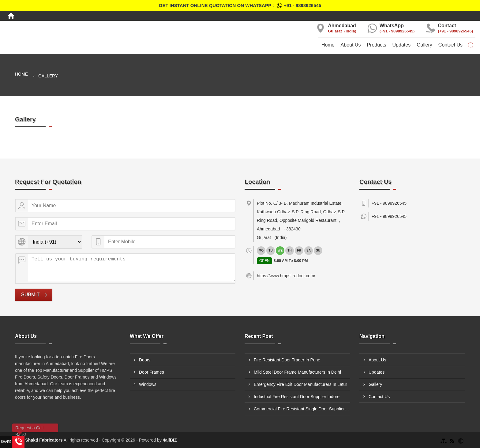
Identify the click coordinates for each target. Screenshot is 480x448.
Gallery (424, 45)
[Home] (11, 16)
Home (328, 45)
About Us (351, 45)
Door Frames (152, 372)
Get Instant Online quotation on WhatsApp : (240, 6)
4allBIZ (170, 440)
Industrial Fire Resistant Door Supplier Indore (297, 397)
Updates (402, 45)
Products (376, 45)
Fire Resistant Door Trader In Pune (287, 360)
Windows (148, 384)
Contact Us (450, 45)
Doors (145, 360)
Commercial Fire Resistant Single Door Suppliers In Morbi (302, 409)
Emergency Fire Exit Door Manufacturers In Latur (300, 384)
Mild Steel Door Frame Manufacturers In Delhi (297, 372)
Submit (30, 295)
